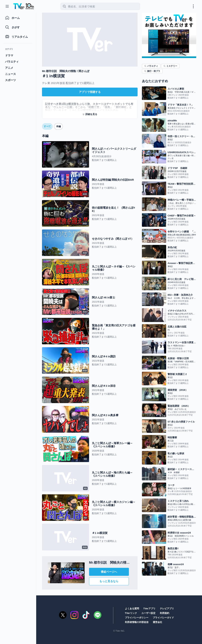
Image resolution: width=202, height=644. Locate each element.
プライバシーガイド (163, 618)
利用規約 (165, 613)
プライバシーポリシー (137, 618)
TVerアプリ (149, 609)
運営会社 (157, 622)
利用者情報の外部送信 (137, 622)
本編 (58, 126)
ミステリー (170, 66)
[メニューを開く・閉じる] (193, 6)
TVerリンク (131, 613)
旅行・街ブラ (152, 71)
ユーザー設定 (148, 613)
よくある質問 (132, 609)
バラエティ (151, 66)
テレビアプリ (167, 609)
